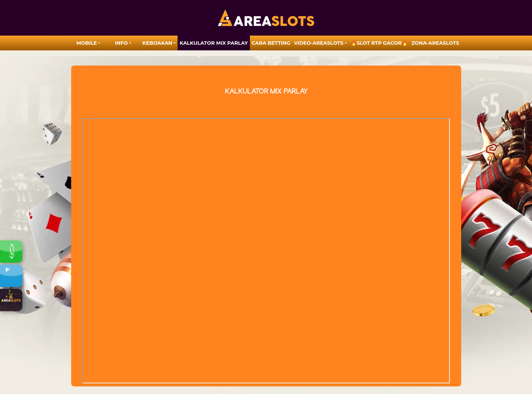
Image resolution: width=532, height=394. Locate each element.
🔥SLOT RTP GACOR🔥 (379, 43)
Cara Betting (271, 43)
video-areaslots (319, 43)
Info (122, 43)
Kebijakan (157, 43)
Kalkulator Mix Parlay (214, 43)
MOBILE (87, 43)
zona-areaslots (435, 43)
